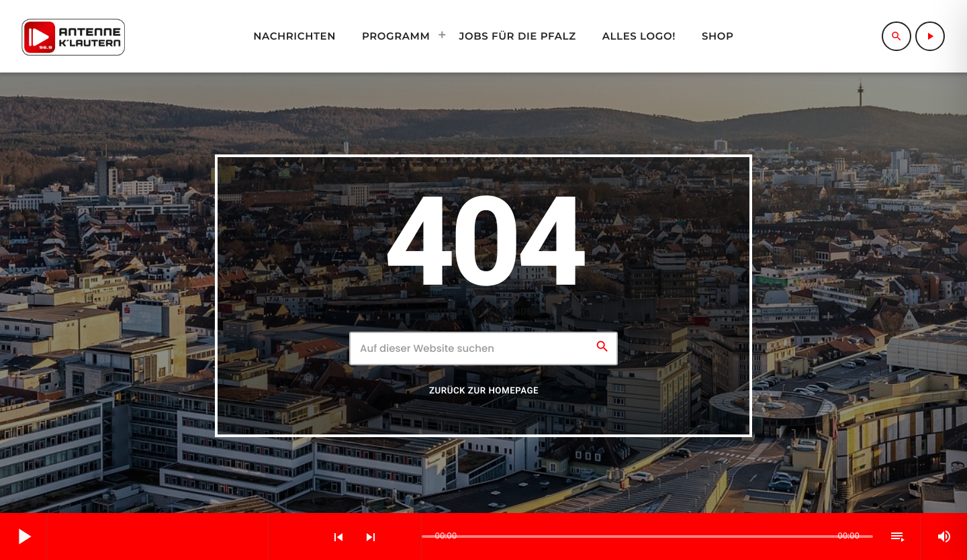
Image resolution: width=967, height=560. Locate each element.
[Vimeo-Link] (73, 36)
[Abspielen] (930, 36)
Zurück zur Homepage (484, 391)
